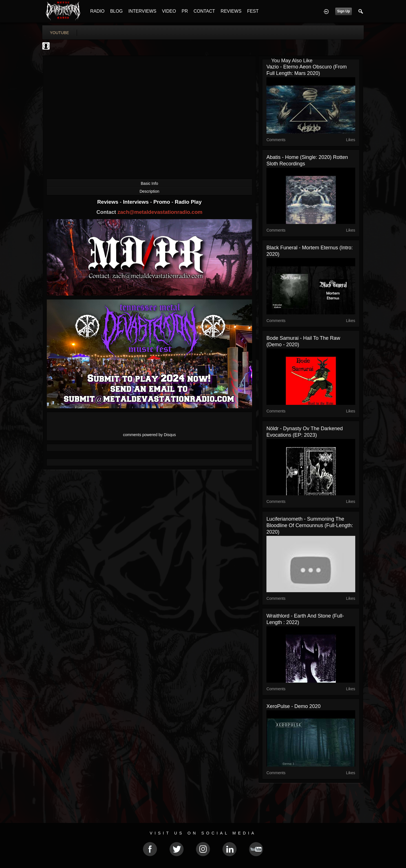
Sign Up (344, 11)
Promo (162, 202)
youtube (59, 33)
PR (185, 11)
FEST (253, 11)
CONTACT (204, 11)
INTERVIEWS (142, 11)
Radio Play (188, 202)
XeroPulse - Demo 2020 (294, 706)
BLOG (116, 11)
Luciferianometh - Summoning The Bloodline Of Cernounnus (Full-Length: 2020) (310, 525)
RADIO (97, 11)
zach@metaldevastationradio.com (160, 212)
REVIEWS (231, 11)
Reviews (109, 202)
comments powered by (149, 435)
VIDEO (169, 11)
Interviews (136, 202)
